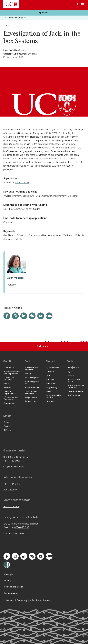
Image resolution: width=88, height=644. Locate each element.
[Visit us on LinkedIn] (24, 316)
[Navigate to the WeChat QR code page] (32, 316)
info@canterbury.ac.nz (14, 467)
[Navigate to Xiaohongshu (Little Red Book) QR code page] (49, 316)
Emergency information (15, 533)
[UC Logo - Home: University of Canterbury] (11, 4)
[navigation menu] (83, 5)
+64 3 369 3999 (12, 461)
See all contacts (11, 506)
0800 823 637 (22, 527)
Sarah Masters (22, 183)
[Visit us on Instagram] (15, 316)
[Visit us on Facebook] (7, 316)
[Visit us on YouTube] (41, 316)
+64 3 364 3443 (12, 484)
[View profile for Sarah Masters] (44, 272)
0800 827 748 (11, 457)
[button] (44, 13)
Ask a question (11, 490)
